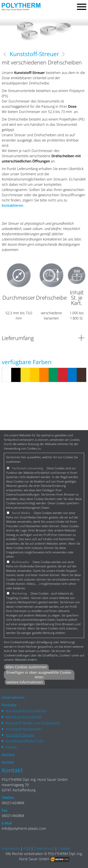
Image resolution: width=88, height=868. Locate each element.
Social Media (21, 513)
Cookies (64, 848)
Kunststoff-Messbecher (24, 729)
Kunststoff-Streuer (20, 735)
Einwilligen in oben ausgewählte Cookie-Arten (39, 675)
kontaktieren (12, 205)
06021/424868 (13, 803)
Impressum (11, 848)
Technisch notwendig (27, 468)
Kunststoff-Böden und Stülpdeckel (33, 723)
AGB (27, 848)
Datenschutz (44, 848)
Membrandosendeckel (23, 717)
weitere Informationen (25, 682)
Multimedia (20, 562)
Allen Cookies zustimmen (26, 667)
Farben (11, 747)
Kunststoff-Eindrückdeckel (26, 711)
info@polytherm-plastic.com (24, 828)
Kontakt (8, 762)
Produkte (9, 705)
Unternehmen (13, 697)
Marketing (19, 593)
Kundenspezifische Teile (24, 741)
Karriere (8, 755)
